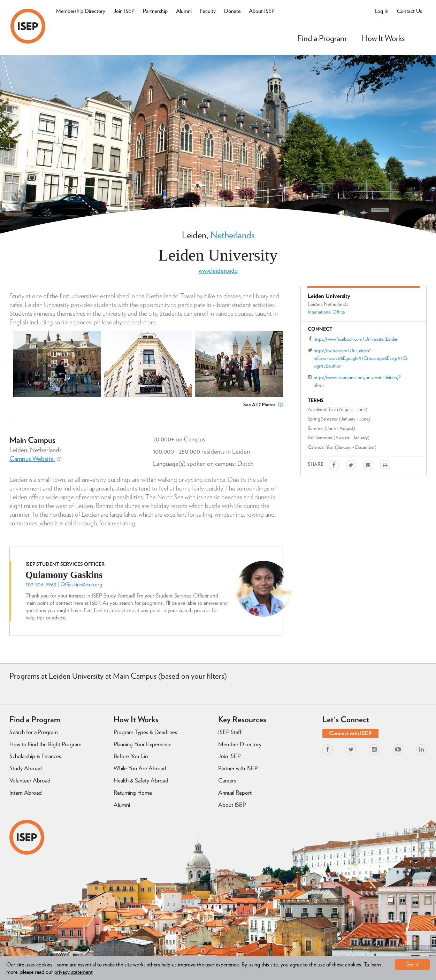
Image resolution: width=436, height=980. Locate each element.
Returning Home (133, 793)
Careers (227, 780)
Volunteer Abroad (30, 780)
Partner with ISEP (238, 768)
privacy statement (74, 972)
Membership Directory (81, 11)
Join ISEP (124, 11)
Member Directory (240, 744)
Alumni (184, 11)
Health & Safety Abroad (141, 780)
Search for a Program (34, 732)
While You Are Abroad (140, 768)
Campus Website (35, 459)
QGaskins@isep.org (81, 584)
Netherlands (232, 235)
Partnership (155, 11)
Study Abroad (26, 768)
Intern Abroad (26, 793)
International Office (326, 312)
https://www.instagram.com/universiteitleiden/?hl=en (357, 381)
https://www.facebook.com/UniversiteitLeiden (356, 339)
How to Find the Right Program (45, 744)
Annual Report (235, 793)
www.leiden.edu (218, 271)
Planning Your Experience (143, 744)
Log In (382, 11)
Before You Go (131, 756)
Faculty (208, 11)
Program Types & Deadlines (145, 732)
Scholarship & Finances (35, 756)
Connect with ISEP (350, 733)
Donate (232, 11)
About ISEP (262, 11)
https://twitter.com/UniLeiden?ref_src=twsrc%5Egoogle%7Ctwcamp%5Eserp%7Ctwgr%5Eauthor (361, 358)
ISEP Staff (230, 732)
